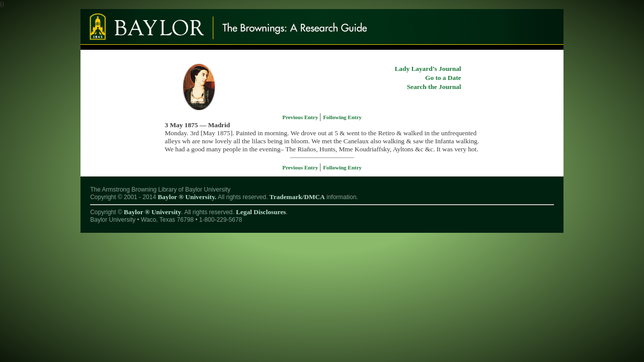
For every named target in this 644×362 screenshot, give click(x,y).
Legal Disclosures (261, 212)
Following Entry (342, 117)
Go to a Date (443, 78)
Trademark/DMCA (297, 197)
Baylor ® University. (187, 197)
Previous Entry (301, 117)
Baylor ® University (152, 212)
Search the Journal (434, 87)
